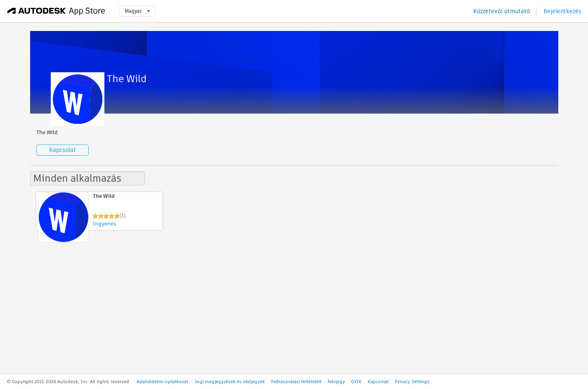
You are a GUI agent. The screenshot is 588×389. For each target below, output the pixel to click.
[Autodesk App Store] (56, 11)
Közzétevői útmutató (502, 11)
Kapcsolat (63, 150)
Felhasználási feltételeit (296, 382)
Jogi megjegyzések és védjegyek (230, 382)
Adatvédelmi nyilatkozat (162, 382)
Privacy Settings (412, 382)
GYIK (356, 382)
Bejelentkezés (562, 11)
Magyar (137, 11)
